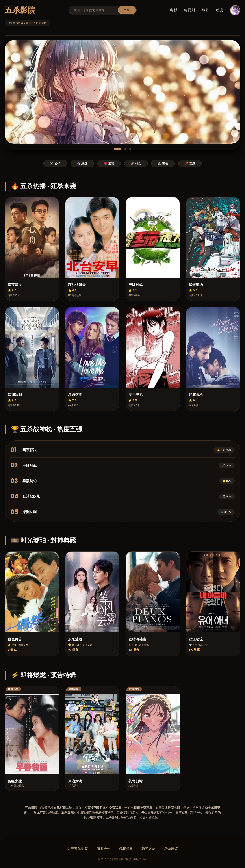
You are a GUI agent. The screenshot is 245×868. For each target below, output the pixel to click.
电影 (174, 10)
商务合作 (104, 849)
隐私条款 (148, 849)
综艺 (205, 10)
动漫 (219, 10)
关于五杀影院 (78, 849)
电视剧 (189, 10)
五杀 (127, 10)
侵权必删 (126, 849)
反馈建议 (171, 849)
